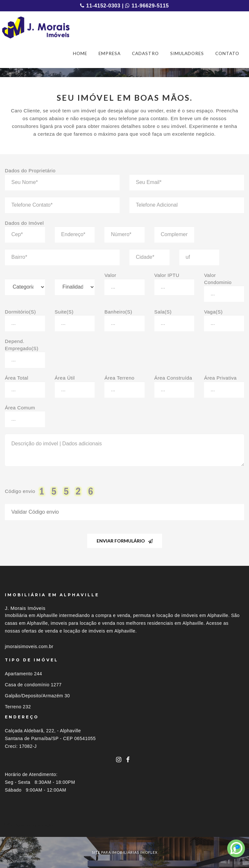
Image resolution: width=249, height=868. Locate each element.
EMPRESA (110, 53)
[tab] (124, 825)
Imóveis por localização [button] (31, 825)
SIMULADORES (187, 53)
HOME (80, 53)
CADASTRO (145, 53)
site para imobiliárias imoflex (125, 852)
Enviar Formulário (125, 541)
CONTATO (227, 53)
